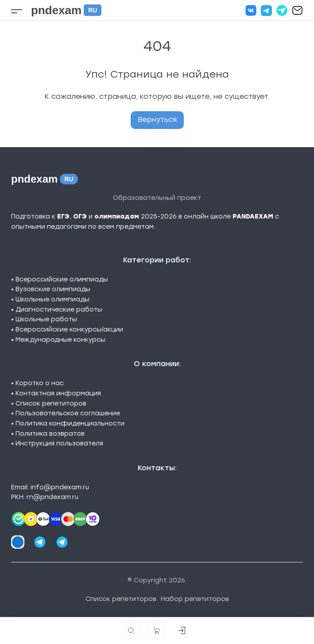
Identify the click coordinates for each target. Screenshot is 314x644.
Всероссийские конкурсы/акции (69, 330)
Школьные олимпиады (52, 299)
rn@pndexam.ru (52, 497)
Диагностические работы (59, 310)
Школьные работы (46, 319)
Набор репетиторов (195, 599)
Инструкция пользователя (59, 443)
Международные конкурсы (60, 340)
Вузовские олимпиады (53, 289)
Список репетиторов (51, 404)
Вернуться (157, 119)
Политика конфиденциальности (70, 423)
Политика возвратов (50, 434)
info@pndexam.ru (60, 487)
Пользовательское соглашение (68, 413)
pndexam (66, 10)
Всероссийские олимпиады (62, 279)
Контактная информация (58, 393)
